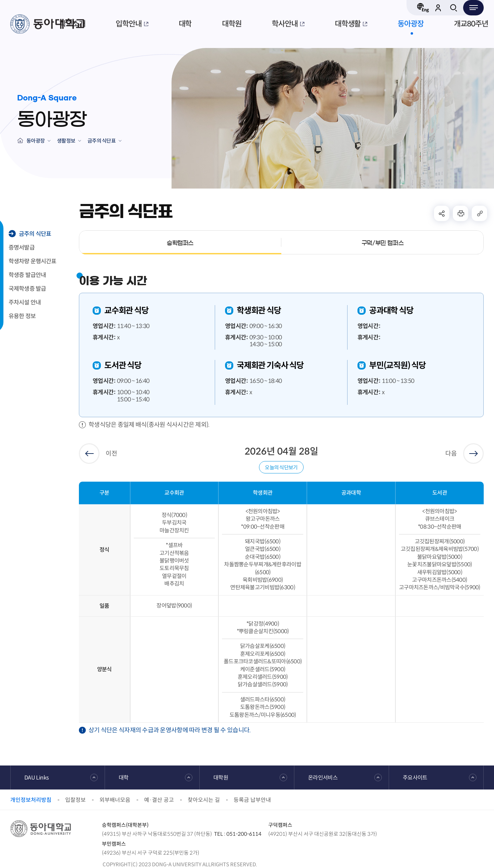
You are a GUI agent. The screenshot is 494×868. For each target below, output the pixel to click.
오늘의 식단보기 (281, 467)
